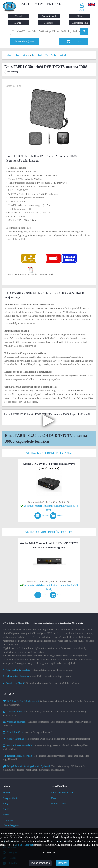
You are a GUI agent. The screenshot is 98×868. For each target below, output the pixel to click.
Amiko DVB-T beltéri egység (49, 453)
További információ (40, 863)
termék (74, 41)
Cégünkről (49, 23)
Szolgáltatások (49, 16)
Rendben (63, 863)
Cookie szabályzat (24, 845)
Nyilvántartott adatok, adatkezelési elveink (38, 670)
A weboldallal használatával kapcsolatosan (37, 676)
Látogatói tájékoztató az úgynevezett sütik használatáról (42, 683)
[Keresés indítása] (84, 31)
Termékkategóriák (24, 41)
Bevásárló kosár (59, 803)
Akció (6, 809)
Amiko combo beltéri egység (49, 532)
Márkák (18, 23)
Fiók (54, 798)
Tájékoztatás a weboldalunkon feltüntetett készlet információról (46, 739)
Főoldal (18, 16)
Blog (80, 16)
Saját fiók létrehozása (62, 793)
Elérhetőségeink (80, 23)
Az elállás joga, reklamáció (28, 732)
